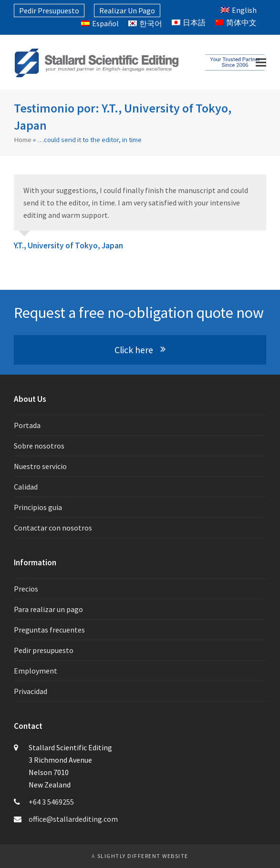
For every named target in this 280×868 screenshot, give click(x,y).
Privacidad (31, 691)
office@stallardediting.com (73, 819)
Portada (27, 425)
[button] (261, 63)
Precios (26, 589)
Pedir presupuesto (44, 650)
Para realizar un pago (48, 609)
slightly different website (143, 856)
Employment (36, 671)
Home (23, 139)
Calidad (26, 487)
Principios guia (38, 507)
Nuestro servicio (40, 466)
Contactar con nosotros (53, 528)
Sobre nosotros (39, 446)
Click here (140, 350)
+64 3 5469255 (51, 802)
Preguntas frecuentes (49, 630)
